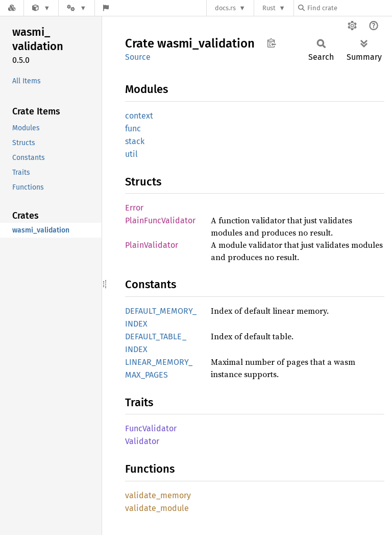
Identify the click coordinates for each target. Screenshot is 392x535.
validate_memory (158, 495)
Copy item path (271, 43)
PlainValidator (152, 245)
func (133, 129)
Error (134, 208)
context (139, 116)
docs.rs (225, 8)
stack (135, 141)
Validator (142, 441)
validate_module (157, 508)
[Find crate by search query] (349, 8)
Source (138, 57)
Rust (269, 8)
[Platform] (77, 8)
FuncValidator (151, 428)
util (131, 154)
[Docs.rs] (12, 8)
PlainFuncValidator (160, 220)
